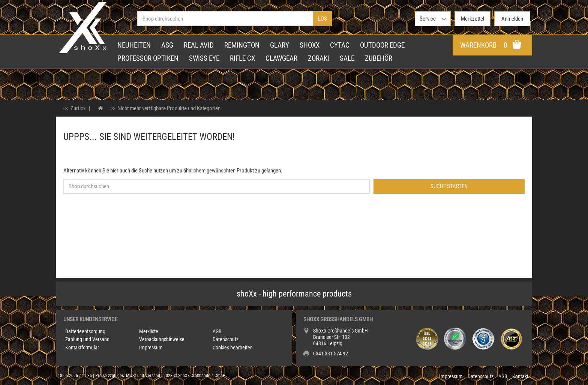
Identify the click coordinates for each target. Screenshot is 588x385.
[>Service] (433, 19)
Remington (242, 45)
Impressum (151, 348)
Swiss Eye (204, 58)
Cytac (340, 45)
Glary (280, 45)
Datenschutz (226, 339)
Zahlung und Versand (87, 339)
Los (322, 19)
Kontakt (520, 376)
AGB (217, 331)
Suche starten (449, 186)
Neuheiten (134, 45)
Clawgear (281, 58)
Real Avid (199, 45)
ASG (167, 45)
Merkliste (149, 331)
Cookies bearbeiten (233, 348)
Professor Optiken (148, 58)
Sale (347, 58)
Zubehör (379, 58)
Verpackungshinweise (162, 339)
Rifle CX (242, 58)
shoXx (310, 45)
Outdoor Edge (382, 45)
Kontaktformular (82, 348)
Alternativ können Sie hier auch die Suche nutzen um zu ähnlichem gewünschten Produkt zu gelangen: (173, 171)
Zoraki (319, 58)
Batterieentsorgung (85, 331)
